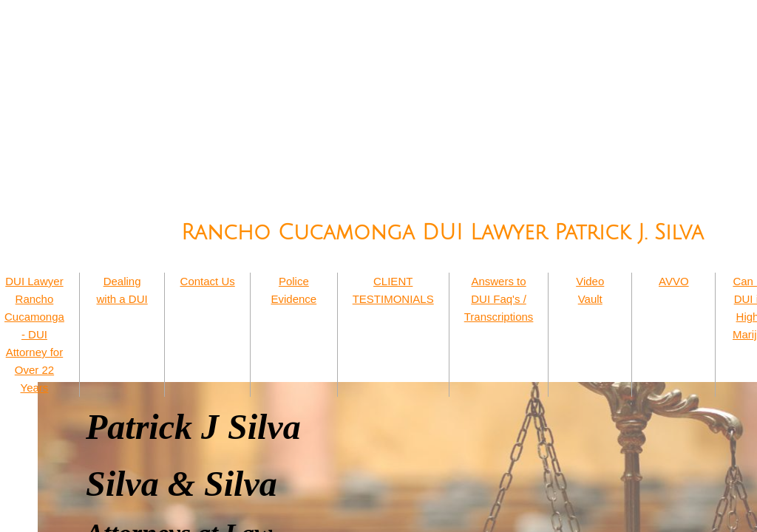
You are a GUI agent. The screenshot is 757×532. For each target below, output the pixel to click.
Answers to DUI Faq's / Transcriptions (499, 299)
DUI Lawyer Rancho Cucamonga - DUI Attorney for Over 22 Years (34, 334)
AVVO (674, 281)
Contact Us (208, 281)
